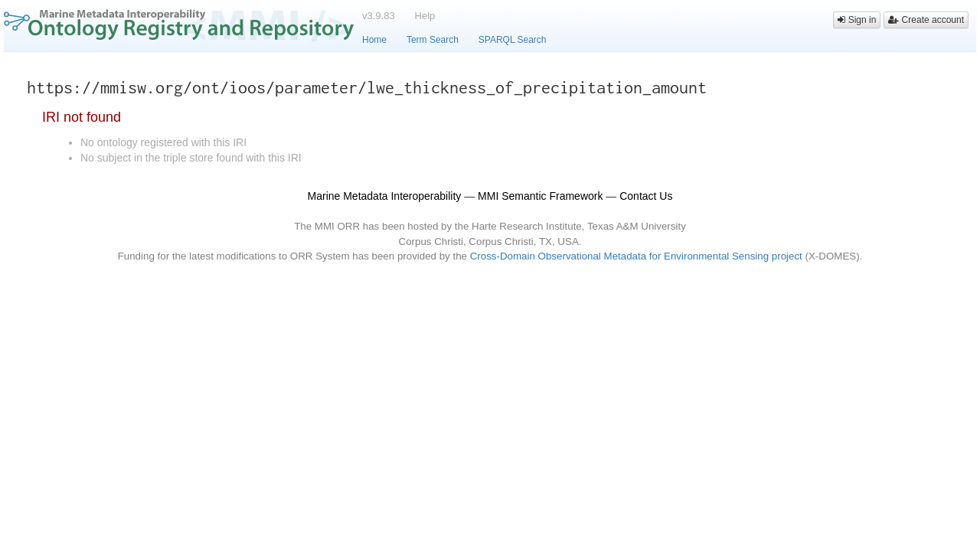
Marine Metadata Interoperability (385, 196)
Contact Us (646, 196)
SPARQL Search (513, 40)
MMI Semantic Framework (540, 196)
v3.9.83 (379, 16)
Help (425, 16)
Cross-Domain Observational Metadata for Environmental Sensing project (636, 256)
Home (374, 40)
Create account (926, 20)
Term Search (433, 40)
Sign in (857, 20)
